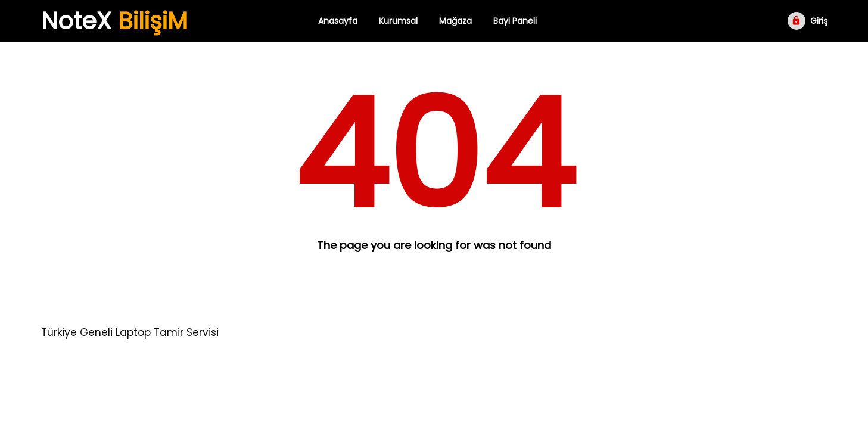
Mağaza (455, 21)
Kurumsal (398, 21)
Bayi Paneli (515, 21)
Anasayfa (338, 21)
